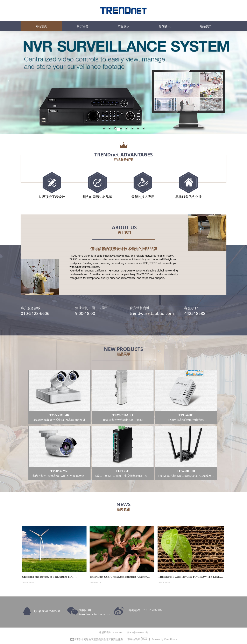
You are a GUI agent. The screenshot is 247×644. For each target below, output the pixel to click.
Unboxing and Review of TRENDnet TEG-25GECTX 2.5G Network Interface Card (48, 577)
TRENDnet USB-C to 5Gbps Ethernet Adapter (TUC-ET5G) (118, 577)
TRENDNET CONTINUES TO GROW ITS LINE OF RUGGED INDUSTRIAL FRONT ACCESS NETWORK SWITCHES (189, 577)
